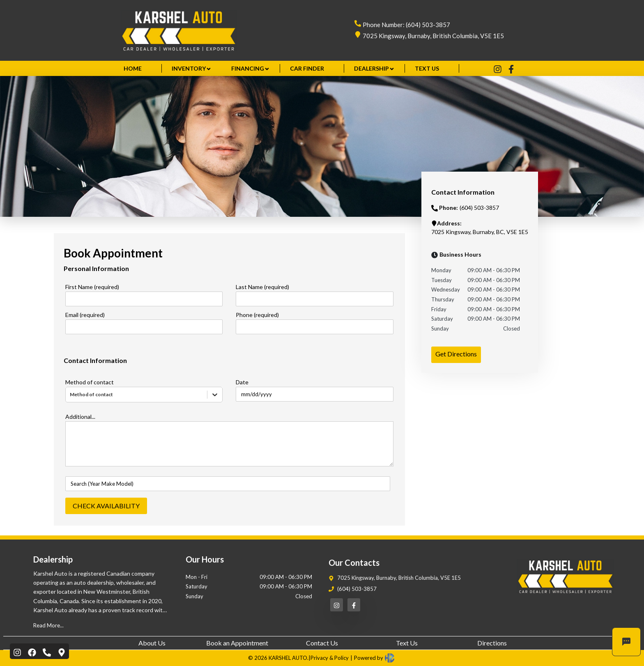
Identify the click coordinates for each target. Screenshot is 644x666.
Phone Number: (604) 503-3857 (406, 25)
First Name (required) (92, 287)
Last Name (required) (262, 287)
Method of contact (90, 382)
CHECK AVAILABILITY (106, 506)
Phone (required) (257, 315)
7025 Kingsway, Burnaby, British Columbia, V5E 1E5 (433, 36)
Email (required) (85, 315)
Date (242, 382)
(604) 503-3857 (357, 589)
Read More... (48, 625)
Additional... (80, 417)
